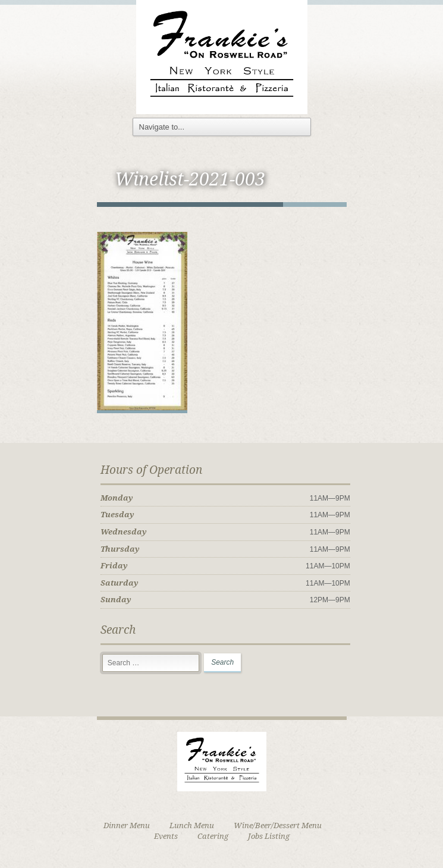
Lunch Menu (192, 825)
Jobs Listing (269, 836)
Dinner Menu (127, 825)
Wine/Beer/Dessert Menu (278, 825)
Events (166, 836)
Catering (213, 836)
